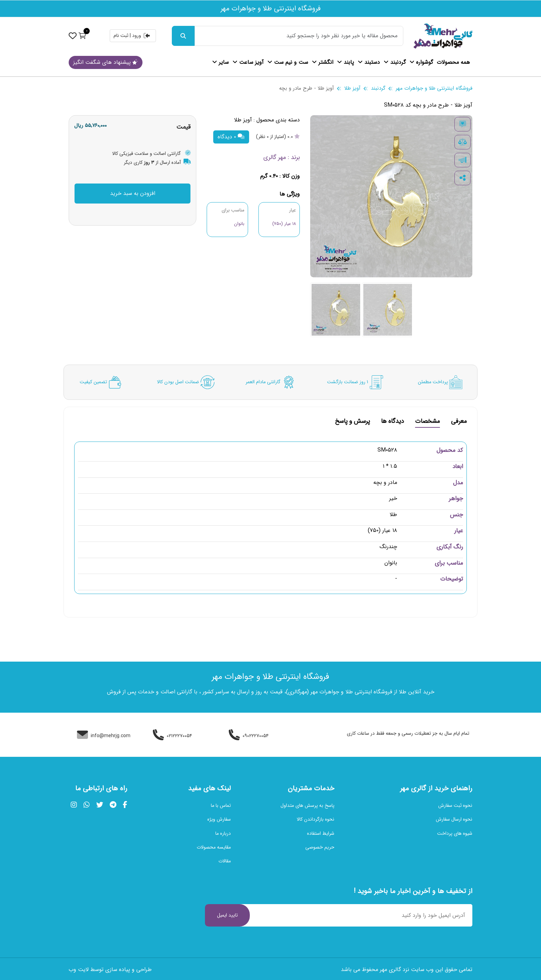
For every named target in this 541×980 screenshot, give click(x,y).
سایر (220, 62)
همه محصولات (453, 62)
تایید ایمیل (227, 915)
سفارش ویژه (219, 819)
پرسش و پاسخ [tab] (352, 422)
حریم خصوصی (320, 847)
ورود (141, 36)
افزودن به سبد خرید (133, 193)
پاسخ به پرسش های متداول (307, 805)
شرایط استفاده (321, 833)
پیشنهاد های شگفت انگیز (106, 62)
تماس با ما (221, 805)
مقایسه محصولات (214, 847)
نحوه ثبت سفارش (455, 805)
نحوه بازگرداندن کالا (316, 819)
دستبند (369, 62)
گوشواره (421, 62)
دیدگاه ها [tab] (392, 422)
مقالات (225, 861)
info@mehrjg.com (104, 736)
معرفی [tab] (459, 422)
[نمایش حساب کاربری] (73, 36)
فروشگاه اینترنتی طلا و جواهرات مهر (434, 88)
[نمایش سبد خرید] (82, 36)
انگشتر (323, 62)
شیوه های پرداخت (455, 833)
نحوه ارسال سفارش (454, 819)
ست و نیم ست (288, 62)
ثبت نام (121, 36)
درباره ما (223, 833)
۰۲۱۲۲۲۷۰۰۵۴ (173, 736)
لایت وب (79, 969)
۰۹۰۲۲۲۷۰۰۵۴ (249, 736)
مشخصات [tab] (427, 422)
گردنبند (395, 62)
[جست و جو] (183, 36)
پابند (346, 62)
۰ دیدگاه (231, 137)
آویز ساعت (248, 62)
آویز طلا (352, 88)
